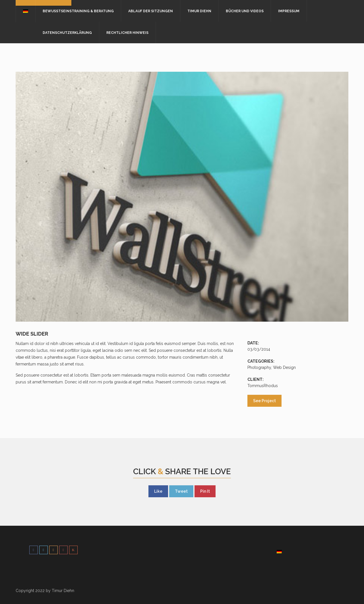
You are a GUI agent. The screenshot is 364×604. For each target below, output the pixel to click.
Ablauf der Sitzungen (151, 11)
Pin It (205, 491)
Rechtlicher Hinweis (127, 33)
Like (158, 491)
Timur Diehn (199, 11)
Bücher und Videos (245, 11)
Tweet (181, 491)
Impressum (289, 11)
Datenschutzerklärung (67, 33)
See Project (264, 401)
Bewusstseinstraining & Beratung (78, 11)
